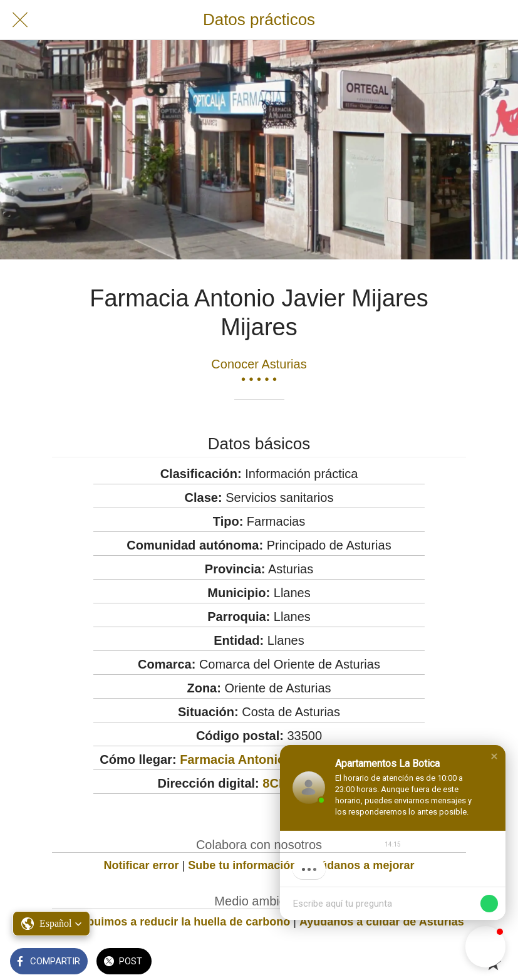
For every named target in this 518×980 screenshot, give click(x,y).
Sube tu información (242, 865)
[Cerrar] (20, 20)
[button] (494, 756)
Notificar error (142, 865)
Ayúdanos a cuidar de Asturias (382, 922)
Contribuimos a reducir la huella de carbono (172, 922)
